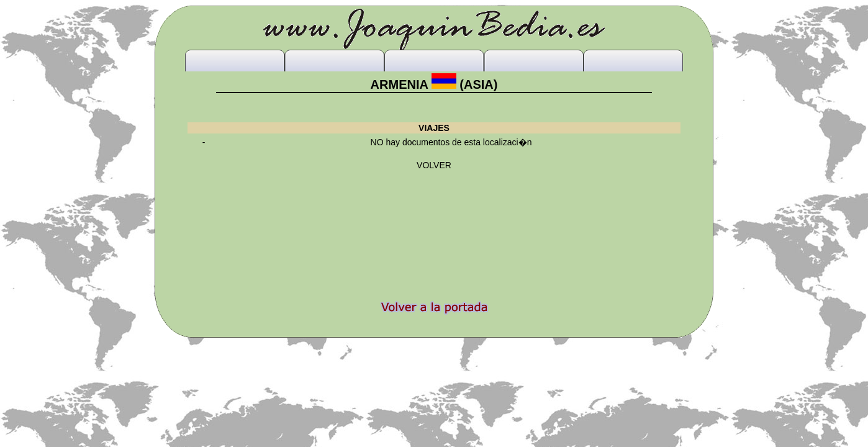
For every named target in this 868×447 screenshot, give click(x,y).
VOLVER (434, 165)
